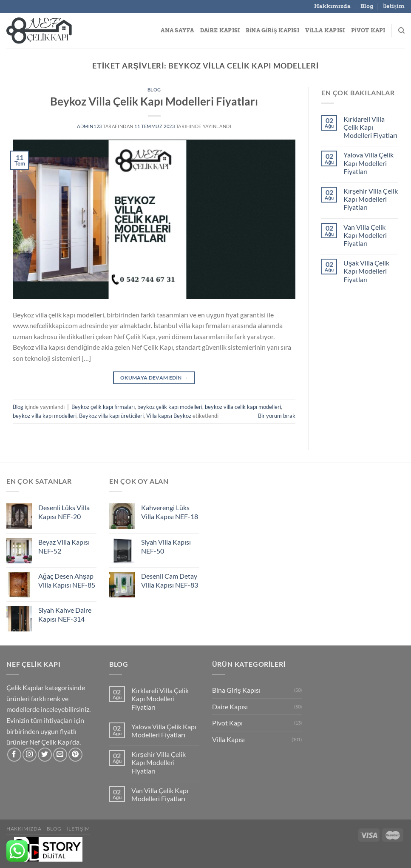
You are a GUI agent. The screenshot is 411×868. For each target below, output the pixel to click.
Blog (367, 6)
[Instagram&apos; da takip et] (30, 755)
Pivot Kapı (368, 30)
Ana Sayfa (177, 30)
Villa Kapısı (325, 30)
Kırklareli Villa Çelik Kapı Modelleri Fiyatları (370, 127)
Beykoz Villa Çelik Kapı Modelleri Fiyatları (154, 101)
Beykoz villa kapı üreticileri (111, 416)
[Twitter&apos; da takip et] (45, 755)
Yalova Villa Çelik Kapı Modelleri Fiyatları (368, 163)
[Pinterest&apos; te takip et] (75, 755)
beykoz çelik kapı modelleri (170, 407)
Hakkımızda (332, 6)
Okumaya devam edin (154, 378)
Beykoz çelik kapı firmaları (103, 407)
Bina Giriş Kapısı (272, 30)
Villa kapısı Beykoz (169, 416)
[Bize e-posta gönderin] (60, 755)
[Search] (401, 31)
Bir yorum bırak (277, 416)
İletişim (394, 6)
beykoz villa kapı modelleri (45, 416)
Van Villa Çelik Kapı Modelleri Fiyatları (365, 235)
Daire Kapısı (220, 30)
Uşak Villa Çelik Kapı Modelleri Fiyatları (366, 271)
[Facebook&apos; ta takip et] (14, 755)
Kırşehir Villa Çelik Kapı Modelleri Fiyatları (371, 199)
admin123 (89, 126)
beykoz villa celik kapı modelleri (243, 407)
